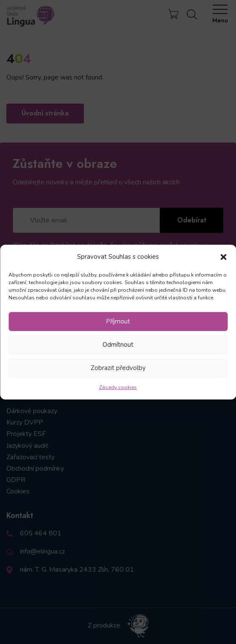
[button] (223, 257)
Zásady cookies (118, 387)
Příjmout (118, 321)
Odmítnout (118, 345)
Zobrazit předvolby (118, 368)
